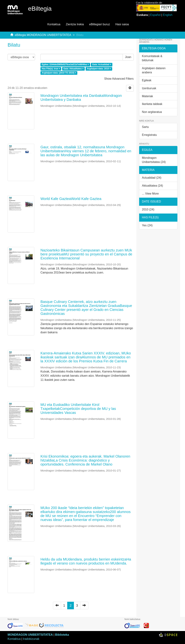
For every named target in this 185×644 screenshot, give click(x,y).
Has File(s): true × (51, 69)
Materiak (148, 96)
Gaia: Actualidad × (102, 65)
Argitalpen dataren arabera (154, 70)
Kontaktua (54, 24)
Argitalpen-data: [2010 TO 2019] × (59, 73)
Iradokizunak (31, 639)
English (168, 15)
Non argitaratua (152, 112)
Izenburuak (149, 88)
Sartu (145, 127)
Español (155, 15)
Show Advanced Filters (119, 79)
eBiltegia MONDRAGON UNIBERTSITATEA (43, 35)
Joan (128, 57)
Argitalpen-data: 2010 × (99, 69)
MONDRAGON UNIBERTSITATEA (30, 635)
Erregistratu (149, 135)
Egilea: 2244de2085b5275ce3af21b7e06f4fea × (65, 65)
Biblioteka (62, 635)
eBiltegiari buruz (100, 24)
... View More (150, 194)
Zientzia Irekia (75, 24)
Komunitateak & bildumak (152, 58)
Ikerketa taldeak (152, 104)
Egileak (147, 80)
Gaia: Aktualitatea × (73, 69)
